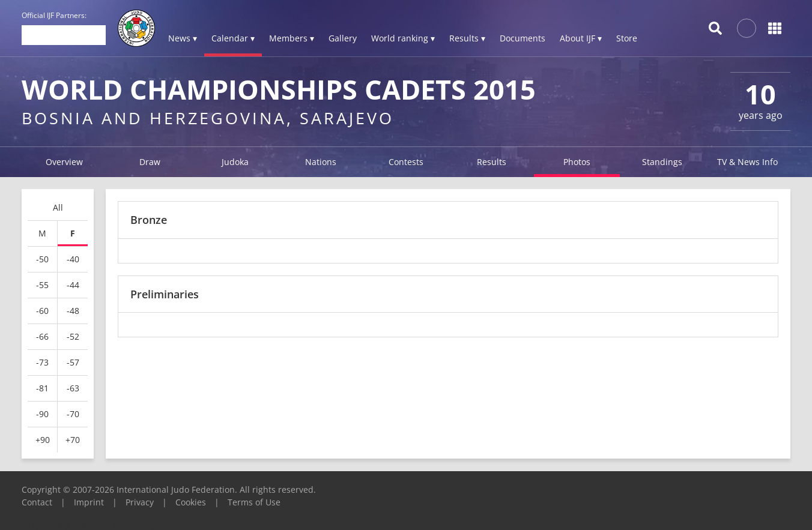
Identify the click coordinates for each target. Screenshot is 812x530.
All (58, 207)
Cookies (191, 502)
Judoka (235, 162)
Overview (64, 162)
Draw (150, 162)
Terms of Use (254, 502)
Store (627, 38)
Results (492, 162)
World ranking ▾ (403, 38)
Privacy (140, 502)
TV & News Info (747, 162)
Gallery (343, 38)
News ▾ (183, 38)
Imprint (89, 502)
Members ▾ (292, 38)
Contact (37, 502)
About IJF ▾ (581, 38)
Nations (321, 162)
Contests (406, 162)
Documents (523, 38)
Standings (662, 162)
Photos (577, 162)
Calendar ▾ (233, 38)
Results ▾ (467, 38)
